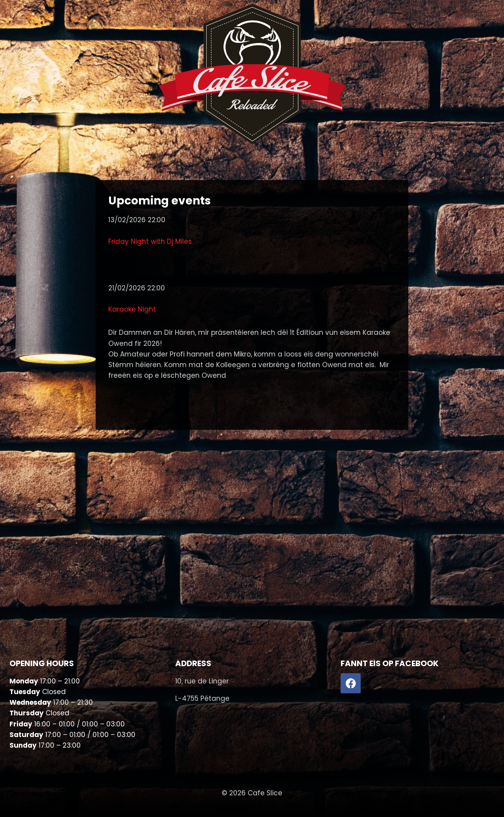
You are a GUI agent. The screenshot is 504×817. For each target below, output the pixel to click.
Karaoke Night (132, 309)
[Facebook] (351, 683)
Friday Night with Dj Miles (150, 241)
